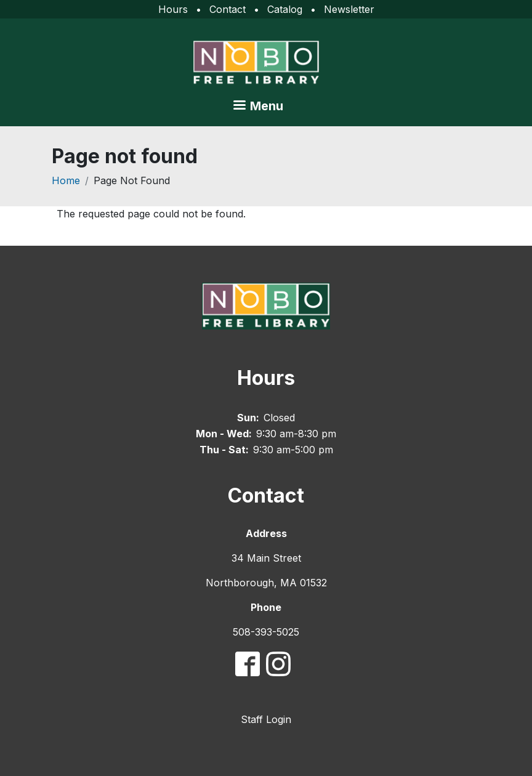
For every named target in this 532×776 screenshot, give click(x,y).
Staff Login (266, 719)
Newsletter (349, 9)
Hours (173, 9)
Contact (228, 9)
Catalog (285, 9)
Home (66, 180)
